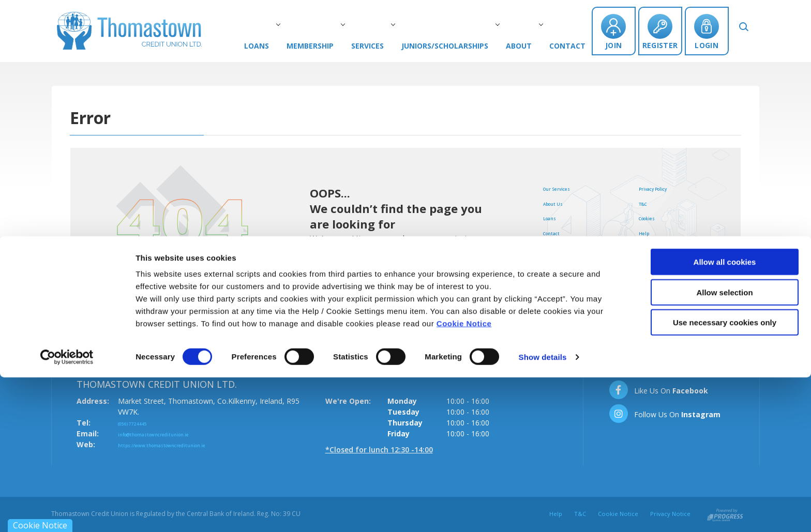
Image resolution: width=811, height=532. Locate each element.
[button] (752, 30)
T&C (647, 203)
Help (647, 232)
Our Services (567, 188)
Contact (580, 46)
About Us (561, 203)
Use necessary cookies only (725, 477)
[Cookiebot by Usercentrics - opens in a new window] (67, 512)
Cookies (654, 217)
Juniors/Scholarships (460, 46)
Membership (326, 46)
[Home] (129, 27)
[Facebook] (658, 390)
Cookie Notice (464, 478)
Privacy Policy (664, 188)
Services (383, 46)
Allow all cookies (725, 416)
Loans (272, 46)
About (534, 46)
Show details (543, 512)
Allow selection (724, 447)
